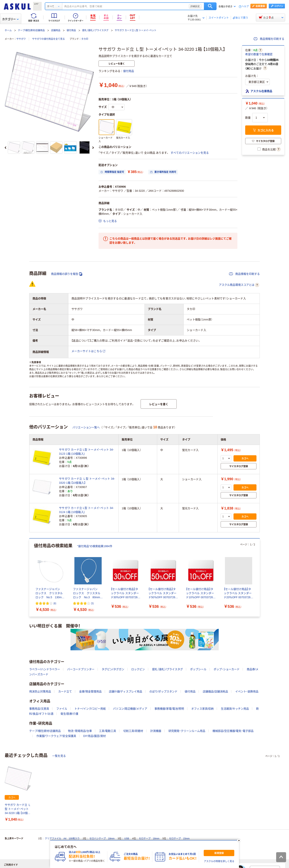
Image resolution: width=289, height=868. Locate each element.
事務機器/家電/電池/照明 (169, 709)
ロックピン (138, 669)
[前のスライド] (5, 148)
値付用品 (71, 30)
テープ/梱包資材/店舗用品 (31, 30)
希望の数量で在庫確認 (259, 54)
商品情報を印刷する (269, 39)
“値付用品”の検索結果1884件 (95, 546)
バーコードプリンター (81, 669)
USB (127, 839)
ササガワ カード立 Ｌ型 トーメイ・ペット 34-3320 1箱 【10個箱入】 (87, 481)
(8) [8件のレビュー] (55, 603)
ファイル (62, 709)
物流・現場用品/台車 (80, 731)
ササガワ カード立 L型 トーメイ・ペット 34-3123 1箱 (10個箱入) (86, 452)
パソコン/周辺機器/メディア (130, 709)
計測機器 (156, 731)
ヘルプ (245, 7)
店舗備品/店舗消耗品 (215, 691)
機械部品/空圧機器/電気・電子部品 (233, 731)
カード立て (65, 691)
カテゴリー (10, 19)
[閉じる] (239, 840)
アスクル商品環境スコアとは (239, 285)
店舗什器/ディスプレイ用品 (126, 691)
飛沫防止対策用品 (40, 691)
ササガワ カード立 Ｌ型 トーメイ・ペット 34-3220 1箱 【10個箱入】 (18, 809)
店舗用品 (56, 30)
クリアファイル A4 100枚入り (62, 839)
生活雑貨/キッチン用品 (235, 709)
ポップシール (198, 669)
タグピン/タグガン (113, 669)
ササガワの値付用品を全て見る (48, 39)
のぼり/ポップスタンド (163, 691)
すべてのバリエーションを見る (190, 153)
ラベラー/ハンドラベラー (45, 669)
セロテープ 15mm (179, 839)
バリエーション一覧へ (86, 427)
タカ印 (85, 39)
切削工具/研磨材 (133, 731)
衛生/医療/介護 (70, 714)
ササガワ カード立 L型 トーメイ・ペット (136, 30)
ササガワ (21, 39)
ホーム (8, 30)
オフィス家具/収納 (203, 709)
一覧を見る (59, 756)
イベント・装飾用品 (247, 691)
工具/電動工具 (107, 731)
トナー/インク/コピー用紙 (90, 709)
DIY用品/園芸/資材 (95, 736)
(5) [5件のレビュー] (92, 603)
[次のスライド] (93, 148)
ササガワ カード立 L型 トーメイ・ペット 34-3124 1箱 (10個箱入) (86, 510)
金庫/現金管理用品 (90, 691)
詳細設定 (195, 6)
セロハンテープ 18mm (102, 839)
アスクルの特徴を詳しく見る (219, 861)
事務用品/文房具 (39, 709)
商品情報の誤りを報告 (67, 274)
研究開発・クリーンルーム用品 (187, 731)
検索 (210, 6)
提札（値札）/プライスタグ (95, 30)
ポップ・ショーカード (227, 669)
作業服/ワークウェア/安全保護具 (56, 736)
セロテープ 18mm (149, 839)
